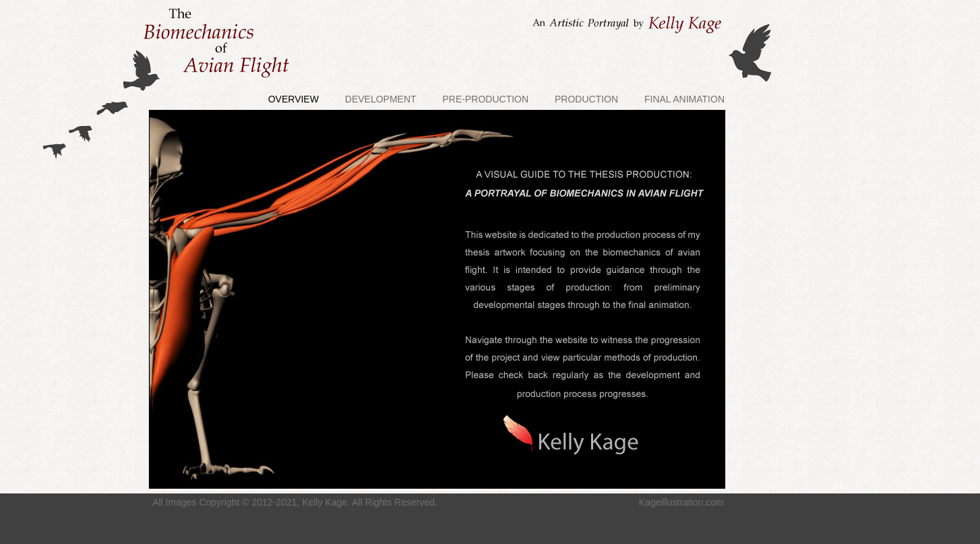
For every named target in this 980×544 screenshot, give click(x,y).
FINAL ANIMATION (684, 99)
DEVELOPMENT (381, 99)
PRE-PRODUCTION (486, 99)
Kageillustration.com (681, 502)
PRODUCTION (586, 99)
